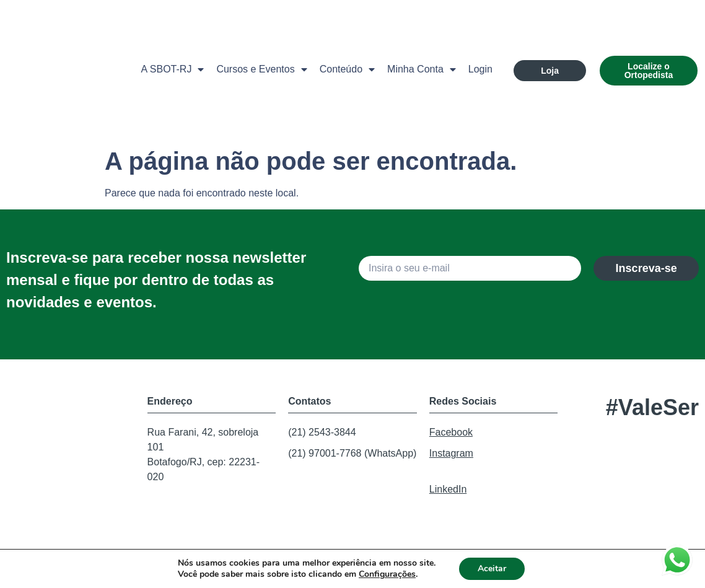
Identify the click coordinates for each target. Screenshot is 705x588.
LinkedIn (448, 489)
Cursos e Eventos (261, 69)
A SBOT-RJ (173, 69)
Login (480, 69)
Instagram (451, 453)
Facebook (451, 432)
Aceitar (492, 568)
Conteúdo (347, 69)
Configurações (387, 574)
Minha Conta (422, 69)
